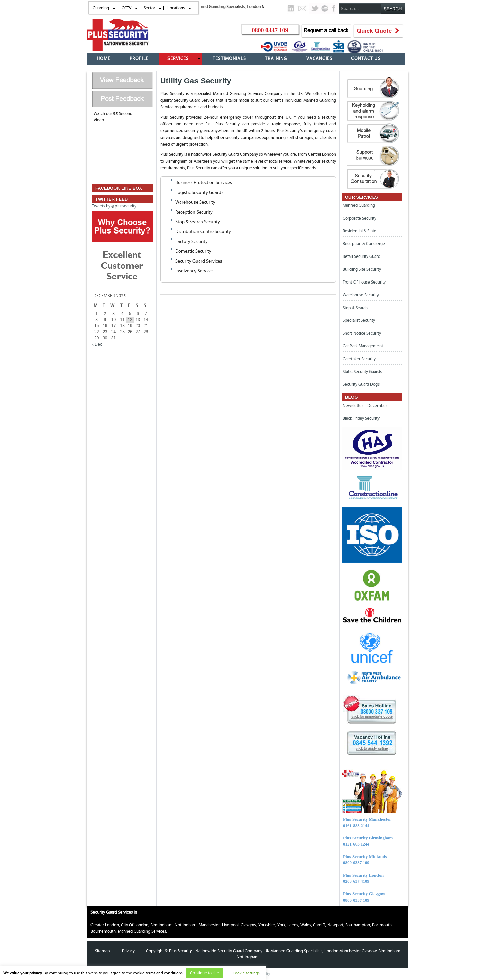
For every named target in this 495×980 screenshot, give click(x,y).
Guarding (101, 8)
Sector (149, 8)
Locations (176, 8)
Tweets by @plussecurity (114, 206)
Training (276, 59)
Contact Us (366, 59)
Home (103, 59)
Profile (139, 59)
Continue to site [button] (205, 973)
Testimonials (229, 59)
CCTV (126, 8)
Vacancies (319, 59)
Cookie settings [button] (246, 973)
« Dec (97, 344)
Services (178, 59)
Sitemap (103, 951)
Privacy (128, 951)
